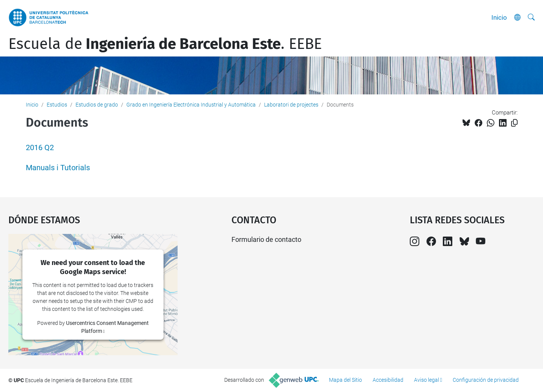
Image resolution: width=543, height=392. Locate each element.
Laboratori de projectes (291, 105)
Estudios (57, 105)
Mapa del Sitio (345, 380)
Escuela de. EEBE (165, 44)
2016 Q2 (40, 148)
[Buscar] (531, 17)
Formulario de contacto (266, 239)
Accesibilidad (388, 380)
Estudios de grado (97, 105)
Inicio (499, 17)
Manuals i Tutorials (58, 168)
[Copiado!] (514, 123)
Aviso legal (427, 380)
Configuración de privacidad (486, 380)
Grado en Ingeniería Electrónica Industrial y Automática (191, 105)
